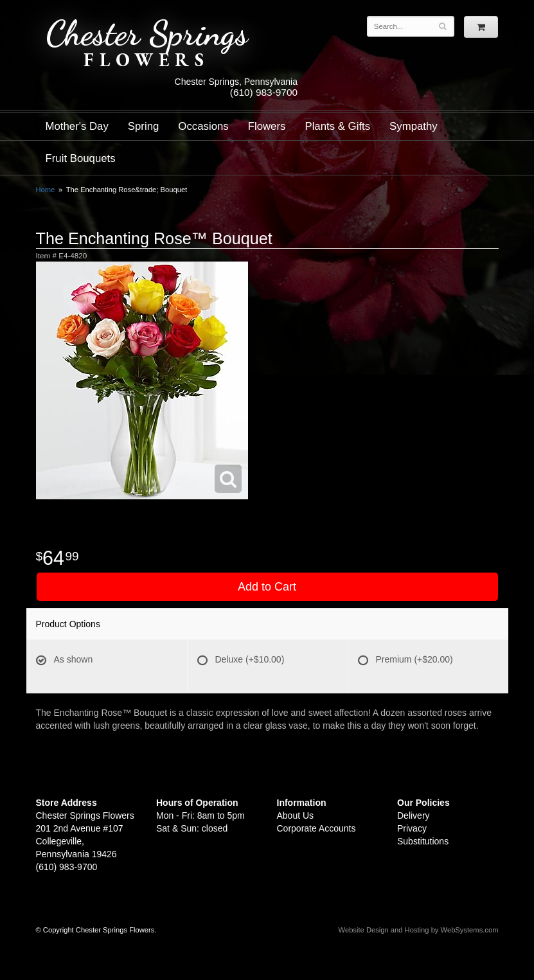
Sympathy (414, 126)
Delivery (414, 815)
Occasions (203, 126)
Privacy (412, 828)
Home (46, 190)
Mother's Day (77, 126)
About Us (296, 815)
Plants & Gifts (337, 126)
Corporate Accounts (316, 828)
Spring (144, 126)
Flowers (267, 126)
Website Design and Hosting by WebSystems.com (419, 930)
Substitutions (423, 841)
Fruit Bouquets (81, 158)
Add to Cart (267, 587)
